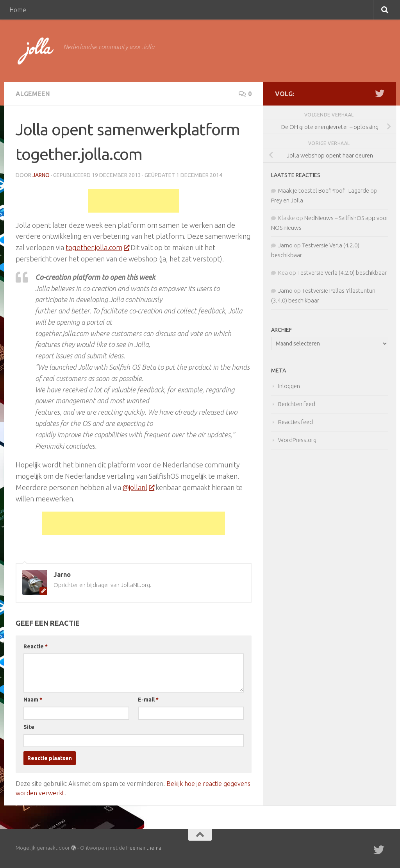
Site (29, 727)
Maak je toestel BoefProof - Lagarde (324, 191)
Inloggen (289, 386)
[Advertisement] (134, 201)
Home (18, 10)
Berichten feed (297, 404)
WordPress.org (297, 440)
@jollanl (138, 487)
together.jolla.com (97, 247)
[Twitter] (380, 93)
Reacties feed (296, 422)
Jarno (41, 175)
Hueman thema (144, 848)
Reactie (36, 646)
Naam (33, 700)
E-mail (148, 700)
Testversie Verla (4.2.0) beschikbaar (342, 273)
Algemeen (33, 94)
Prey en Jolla (287, 200)
